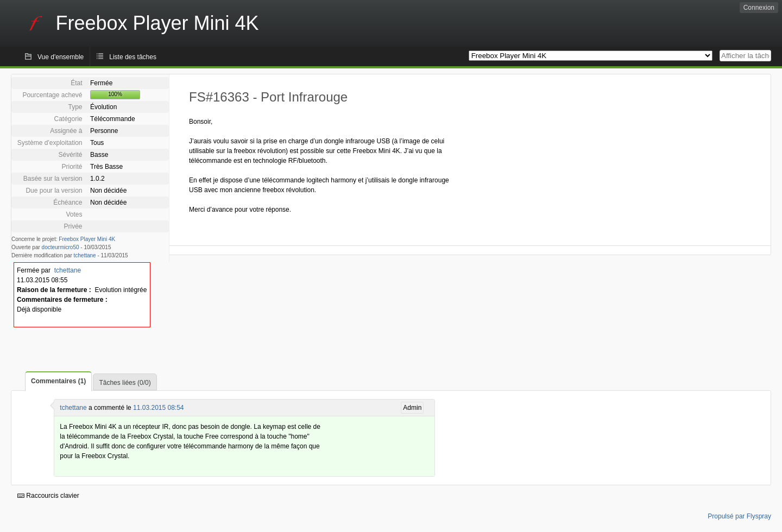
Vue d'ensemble (61, 57)
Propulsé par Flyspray (739, 516)
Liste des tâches (133, 57)
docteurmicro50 (61, 247)
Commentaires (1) (58, 381)
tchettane (85, 255)
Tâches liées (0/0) (125, 383)
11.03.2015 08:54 (158, 408)
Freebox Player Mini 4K (87, 239)
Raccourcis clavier (48, 496)
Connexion (759, 8)
